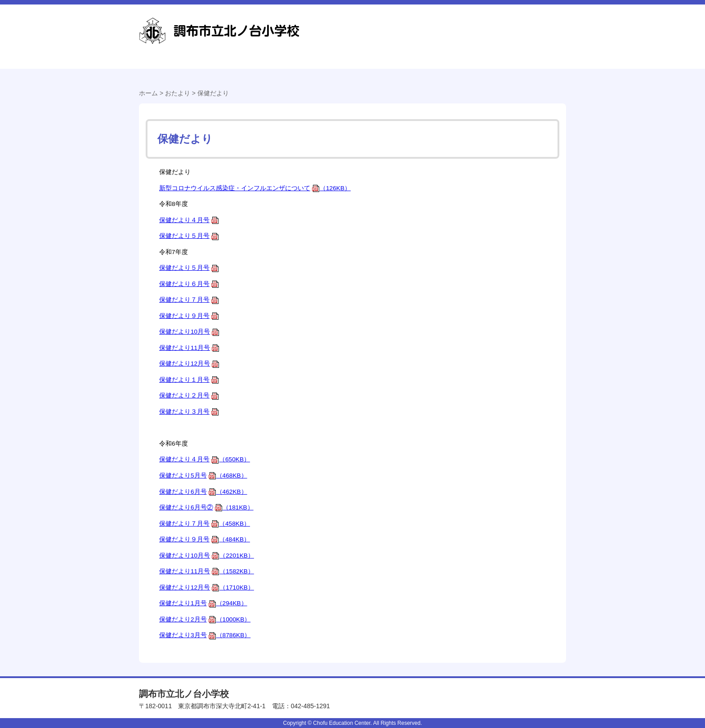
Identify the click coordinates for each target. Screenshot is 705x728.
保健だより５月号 (189, 236)
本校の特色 (519, 70)
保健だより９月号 (189, 316)
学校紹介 (181, 70)
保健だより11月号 (189, 348)
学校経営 (264, 70)
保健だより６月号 (189, 284)
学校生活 (347, 70)
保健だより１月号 (189, 380)
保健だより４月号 (189, 220)
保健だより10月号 (189, 332)
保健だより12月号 (189, 364)
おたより (430, 70)
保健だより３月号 (189, 412)
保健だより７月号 (189, 300)
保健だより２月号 (189, 395)
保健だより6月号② (206, 507)
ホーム (148, 93)
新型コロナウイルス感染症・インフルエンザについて (255, 188)
